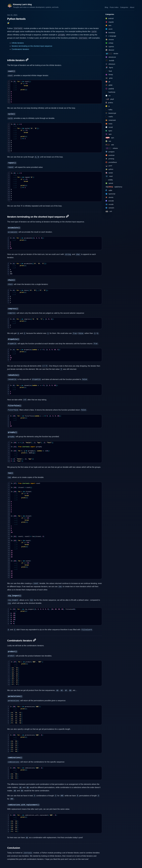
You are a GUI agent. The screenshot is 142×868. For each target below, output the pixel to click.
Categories (124, 7)
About (132, 7)
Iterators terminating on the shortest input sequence (32, 46)
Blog (106, 7)
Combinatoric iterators (20, 49)
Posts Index (114, 7)
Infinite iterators (18, 43)
